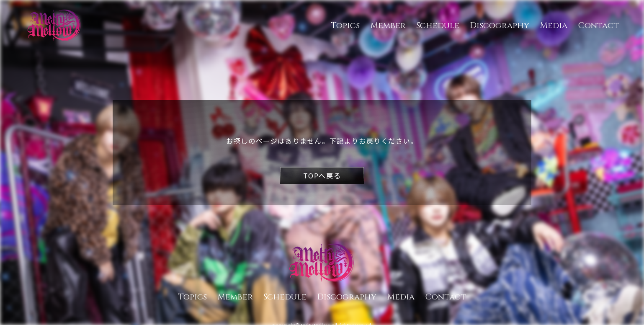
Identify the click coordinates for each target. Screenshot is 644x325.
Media (554, 25)
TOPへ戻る (322, 175)
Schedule (438, 25)
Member (388, 25)
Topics (345, 25)
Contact (598, 25)
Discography (500, 25)
